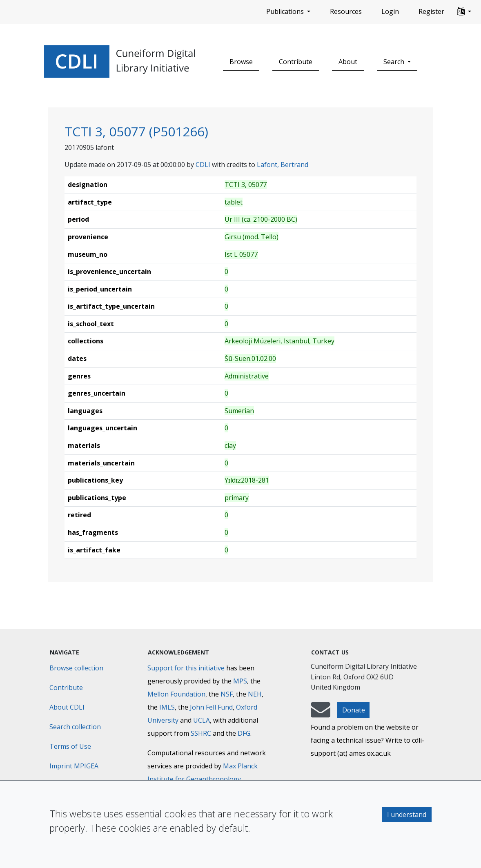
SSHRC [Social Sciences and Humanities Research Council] (201, 733)
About (348, 62)
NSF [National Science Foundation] (227, 694)
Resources (346, 11)
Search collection (75, 727)
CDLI (203, 165)
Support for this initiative (186, 668)
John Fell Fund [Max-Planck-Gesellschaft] (211, 707)
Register (431, 11)
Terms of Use (70, 746)
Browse (241, 62)
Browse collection (76, 668)
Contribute (296, 62)
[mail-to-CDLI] (321, 714)
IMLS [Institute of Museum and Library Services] (167, 707)
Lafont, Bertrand (283, 165)
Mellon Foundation (176, 694)
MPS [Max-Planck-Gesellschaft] (240, 681)
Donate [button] (354, 710)
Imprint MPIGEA (74, 766)
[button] (464, 12)
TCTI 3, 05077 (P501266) (136, 131)
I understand (407, 815)
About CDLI (67, 707)
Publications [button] (286, 11)
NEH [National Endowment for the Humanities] (255, 694)
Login (390, 11)
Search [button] (395, 62)
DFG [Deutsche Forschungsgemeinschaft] (244, 733)
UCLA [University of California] (202, 720)
